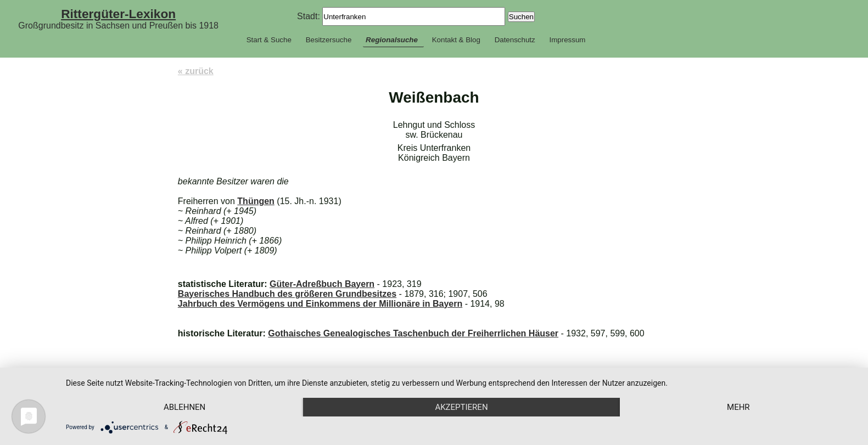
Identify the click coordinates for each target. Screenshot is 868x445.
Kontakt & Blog (456, 40)
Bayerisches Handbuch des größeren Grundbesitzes (287, 294)
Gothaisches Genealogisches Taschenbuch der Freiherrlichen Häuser (413, 333)
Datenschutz (515, 40)
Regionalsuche (392, 40)
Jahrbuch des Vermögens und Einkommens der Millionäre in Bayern (320, 304)
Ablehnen (184, 407)
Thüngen (256, 201)
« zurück (196, 71)
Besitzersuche (329, 40)
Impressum (567, 40)
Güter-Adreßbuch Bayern (322, 284)
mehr (738, 407)
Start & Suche (269, 40)
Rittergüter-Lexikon (118, 14)
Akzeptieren (461, 407)
